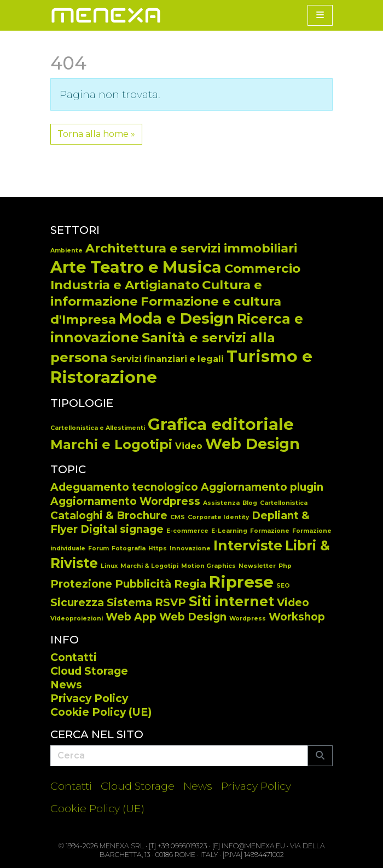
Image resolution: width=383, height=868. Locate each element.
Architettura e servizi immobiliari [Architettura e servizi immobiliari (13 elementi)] (191, 248)
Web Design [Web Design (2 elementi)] (193, 617)
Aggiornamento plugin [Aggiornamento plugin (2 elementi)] (262, 487)
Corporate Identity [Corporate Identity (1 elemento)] (218, 517)
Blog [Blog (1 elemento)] (250, 503)
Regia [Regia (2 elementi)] (190, 584)
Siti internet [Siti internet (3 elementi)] (231, 601)
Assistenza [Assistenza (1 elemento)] (221, 503)
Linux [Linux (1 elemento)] (109, 566)
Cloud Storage (89, 671)
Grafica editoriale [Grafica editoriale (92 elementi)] (221, 424)
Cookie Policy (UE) (101, 712)
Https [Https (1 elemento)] (158, 548)
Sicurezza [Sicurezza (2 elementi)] (77, 603)
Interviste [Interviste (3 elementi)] (248, 545)
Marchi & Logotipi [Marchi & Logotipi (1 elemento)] (149, 566)
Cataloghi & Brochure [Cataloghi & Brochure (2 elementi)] (109, 516)
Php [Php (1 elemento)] (285, 566)
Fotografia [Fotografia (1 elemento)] (129, 548)
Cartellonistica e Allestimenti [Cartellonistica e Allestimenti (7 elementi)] (98, 428)
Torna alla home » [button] (96, 134)
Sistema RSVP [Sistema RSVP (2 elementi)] (146, 603)
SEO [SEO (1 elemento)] (283, 586)
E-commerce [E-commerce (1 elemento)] (187, 531)
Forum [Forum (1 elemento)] (98, 548)
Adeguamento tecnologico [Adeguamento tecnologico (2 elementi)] (124, 487)
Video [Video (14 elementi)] (189, 446)
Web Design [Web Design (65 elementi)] (253, 444)
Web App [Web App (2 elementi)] (131, 617)
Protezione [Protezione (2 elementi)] (81, 584)
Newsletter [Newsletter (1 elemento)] (257, 566)
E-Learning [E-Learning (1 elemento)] (229, 531)
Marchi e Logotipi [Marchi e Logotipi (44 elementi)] (111, 444)
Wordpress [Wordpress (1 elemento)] (248, 619)
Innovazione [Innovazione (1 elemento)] (190, 548)
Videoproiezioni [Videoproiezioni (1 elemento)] (77, 619)
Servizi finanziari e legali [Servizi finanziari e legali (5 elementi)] (167, 359)
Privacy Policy (89, 698)
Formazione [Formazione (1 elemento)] (270, 531)
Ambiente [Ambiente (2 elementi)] (66, 251)
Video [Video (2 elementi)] (293, 603)
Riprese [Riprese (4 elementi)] (241, 582)
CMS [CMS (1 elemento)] (178, 517)
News (66, 685)
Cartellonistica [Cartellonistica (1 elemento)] (284, 503)
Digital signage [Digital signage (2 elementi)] (122, 529)
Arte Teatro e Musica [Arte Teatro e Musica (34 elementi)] (136, 267)
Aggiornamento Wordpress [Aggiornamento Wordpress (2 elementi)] (125, 501)
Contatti (74, 657)
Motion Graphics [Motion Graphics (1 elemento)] (208, 566)
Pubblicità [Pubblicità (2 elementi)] (143, 584)
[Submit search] (320, 756)
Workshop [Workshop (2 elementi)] (297, 617)
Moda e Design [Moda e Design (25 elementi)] (176, 318)
